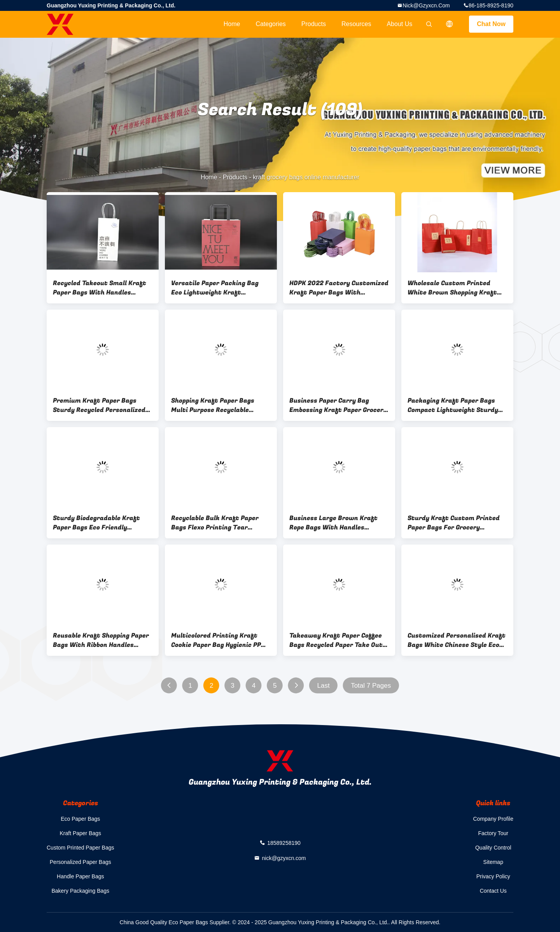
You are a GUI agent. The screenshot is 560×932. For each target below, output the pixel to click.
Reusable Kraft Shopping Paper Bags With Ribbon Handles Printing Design (101, 640)
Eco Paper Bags (80, 819)
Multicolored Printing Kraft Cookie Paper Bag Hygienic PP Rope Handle (216, 640)
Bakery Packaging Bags (80, 891)
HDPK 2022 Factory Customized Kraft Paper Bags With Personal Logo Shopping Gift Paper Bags (339, 288)
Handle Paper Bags (80, 876)
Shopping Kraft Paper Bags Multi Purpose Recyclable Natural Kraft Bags (213, 405)
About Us (399, 24)
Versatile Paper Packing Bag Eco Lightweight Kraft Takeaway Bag (215, 288)
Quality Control (493, 848)
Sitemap (493, 862)
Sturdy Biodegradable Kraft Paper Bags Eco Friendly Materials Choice (96, 523)
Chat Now (491, 24)
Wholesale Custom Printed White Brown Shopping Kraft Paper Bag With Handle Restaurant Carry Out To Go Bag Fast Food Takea (452, 288)
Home (232, 24)
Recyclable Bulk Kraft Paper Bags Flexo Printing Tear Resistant (215, 523)
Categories (270, 24)
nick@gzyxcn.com (426, 5)
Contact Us (493, 891)
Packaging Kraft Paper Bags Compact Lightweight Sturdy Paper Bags (453, 405)
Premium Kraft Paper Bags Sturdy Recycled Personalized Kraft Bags (99, 405)
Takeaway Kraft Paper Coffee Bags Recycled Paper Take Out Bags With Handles (336, 640)
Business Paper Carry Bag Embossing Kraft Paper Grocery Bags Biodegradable (338, 405)
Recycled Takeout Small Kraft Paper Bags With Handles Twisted (100, 288)
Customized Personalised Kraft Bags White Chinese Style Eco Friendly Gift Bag (457, 640)
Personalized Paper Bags (80, 862)
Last (324, 686)
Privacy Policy (493, 876)
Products (314, 24)
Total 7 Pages (371, 686)
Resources (356, 24)
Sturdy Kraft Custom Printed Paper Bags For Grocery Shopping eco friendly (454, 523)
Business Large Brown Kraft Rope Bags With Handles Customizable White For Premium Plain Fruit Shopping (335, 523)
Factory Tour (493, 833)
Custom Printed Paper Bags (80, 848)
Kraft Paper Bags (80, 833)
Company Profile (493, 819)
